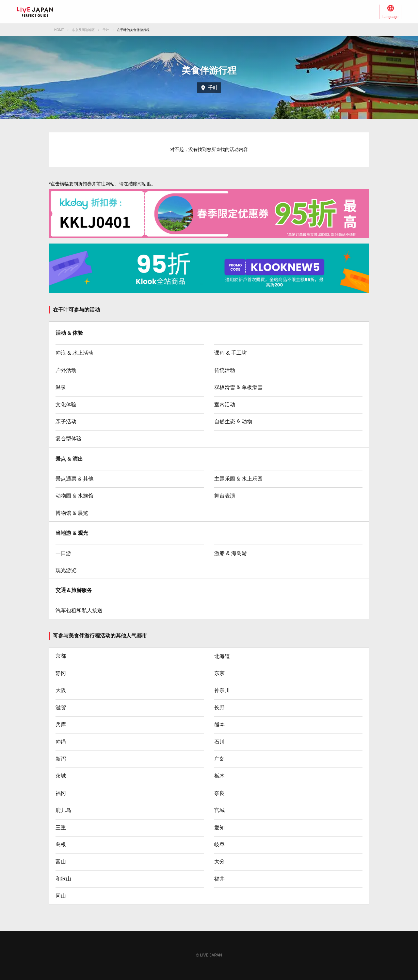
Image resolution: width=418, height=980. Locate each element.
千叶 (106, 30)
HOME (59, 30)
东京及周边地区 (83, 30)
